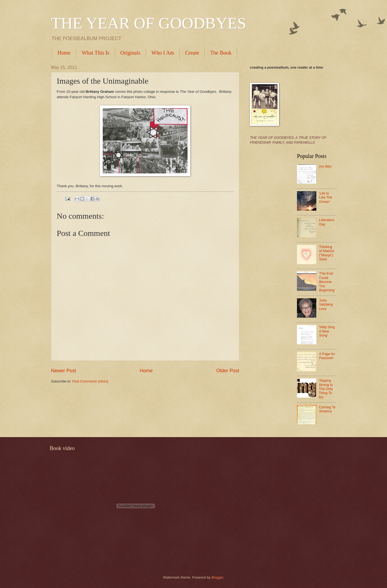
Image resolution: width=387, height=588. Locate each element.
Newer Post (64, 371)
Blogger (217, 577)
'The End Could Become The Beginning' (327, 282)
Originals (130, 53)
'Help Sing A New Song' (327, 331)
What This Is (96, 53)
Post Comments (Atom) (90, 381)
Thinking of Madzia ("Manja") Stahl (327, 253)
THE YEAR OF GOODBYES (149, 23)
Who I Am (163, 53)
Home (64, 53)
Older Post (228, 371)
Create (192, 53)
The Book (221, 53)
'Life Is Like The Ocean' (326, 197)
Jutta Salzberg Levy (326, 304)
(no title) (325, 166)
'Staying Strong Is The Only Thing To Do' (326, 389)
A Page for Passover (327, 356)
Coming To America (327, 409)
